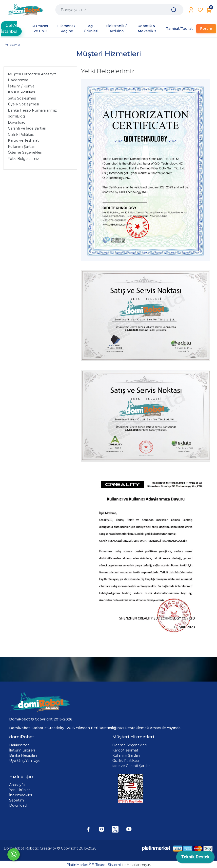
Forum (206, 29)
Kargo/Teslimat (125, 750)
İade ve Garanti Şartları (131, 766)
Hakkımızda (19, 745)
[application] (195, 858)
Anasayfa (12, 44)
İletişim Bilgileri (22, 750)
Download (18, 805)
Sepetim (17, 800)
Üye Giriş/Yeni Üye (25, 761)
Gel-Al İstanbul (9, 28)
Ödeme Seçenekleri (129, 745)
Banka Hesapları (23, 755)
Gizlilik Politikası (126, 761)
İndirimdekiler (21, 795)
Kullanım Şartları (126, 755)
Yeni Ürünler (20, 790)
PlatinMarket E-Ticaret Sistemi (94, 865)
